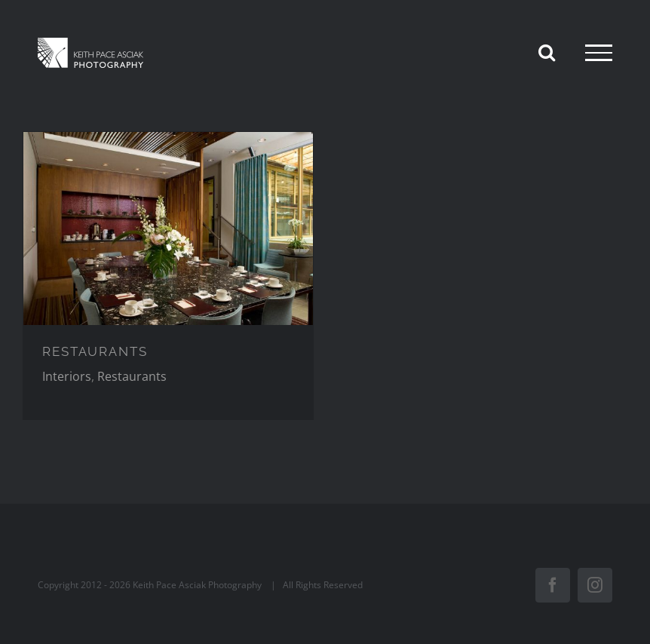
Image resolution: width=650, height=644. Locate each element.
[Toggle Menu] (599, 53)
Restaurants (132, 376)
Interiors (67, 376)
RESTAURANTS (95, 351)
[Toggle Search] (547, 52)
